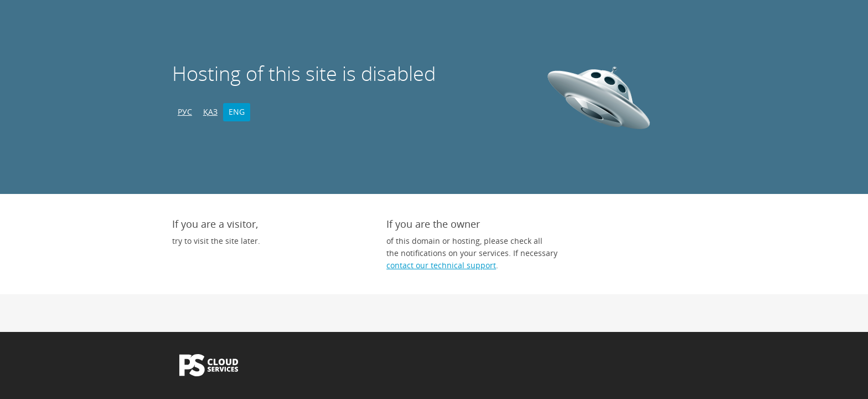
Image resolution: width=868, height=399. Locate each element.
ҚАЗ (210, 112)
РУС (185, 112)
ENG (237, 112)
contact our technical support (441, 265)
